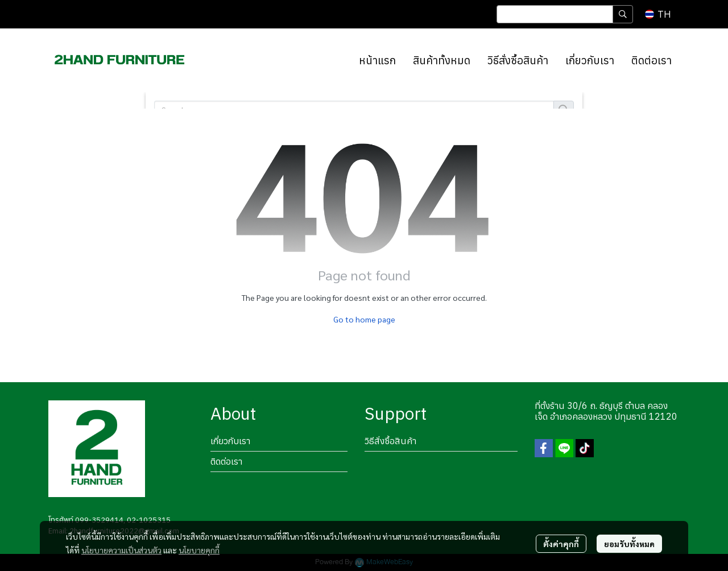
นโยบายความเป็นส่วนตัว (121, 550)
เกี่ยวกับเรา (230, 441)
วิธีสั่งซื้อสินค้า (390, 441)
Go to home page (364, 319)
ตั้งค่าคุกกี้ (561, 544)
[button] (565, 14)
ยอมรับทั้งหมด (629, 544)
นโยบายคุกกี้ (199, 550)
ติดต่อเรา (226, 461)
